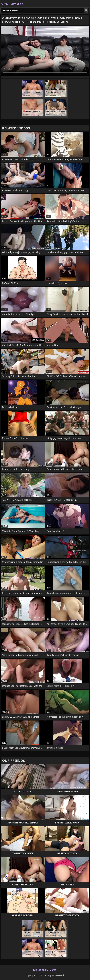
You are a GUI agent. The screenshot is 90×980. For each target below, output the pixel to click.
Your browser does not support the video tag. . (45, 51)
